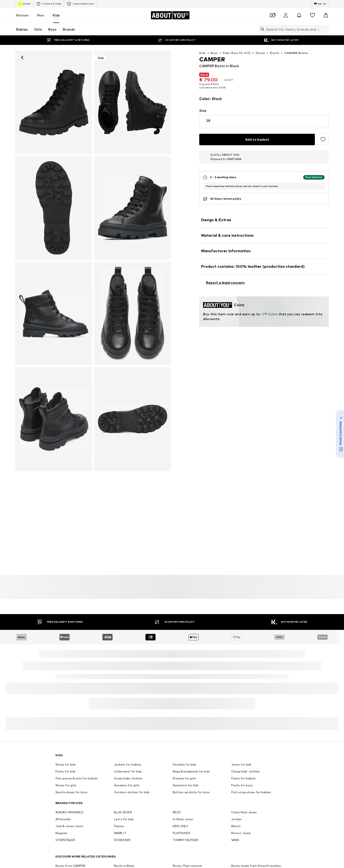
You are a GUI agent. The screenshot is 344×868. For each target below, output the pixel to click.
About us (66, 852)
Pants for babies (243, 670)
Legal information (215, 852)
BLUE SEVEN (123, 704)
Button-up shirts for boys (191, 683)
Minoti (236, 717)
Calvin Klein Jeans (244, 704)
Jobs (99, 852)
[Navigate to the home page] (170, 15)
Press (84, 852)
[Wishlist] (312, 15)
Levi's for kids (124, 710)
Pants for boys (242, 677)
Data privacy (154, 852)
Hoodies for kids (184, 656)
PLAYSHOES (182, 724)
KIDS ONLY (180, 717)
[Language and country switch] (320, 4)
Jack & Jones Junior (70, 717)
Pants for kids (65, 663)
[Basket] (326, 15)
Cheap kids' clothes (245, 663)
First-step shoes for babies (251, 683)
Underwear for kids (128, 663)
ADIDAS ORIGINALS (69, 704)
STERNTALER (65, 731)
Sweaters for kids (186, 677)
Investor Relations (124, 852)
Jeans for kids (241, 656)
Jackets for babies (128, 656)
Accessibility (245, 852)
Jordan (236, 710)
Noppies (61, 724)
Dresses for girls (184, 670)
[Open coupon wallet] (272, 15)
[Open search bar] (261, 29)
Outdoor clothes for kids (132, 683)
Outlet (24, 4)
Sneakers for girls (127, 677)
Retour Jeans (241, 724)
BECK (177, 704)
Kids (56, 15)
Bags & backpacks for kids (191, 663)
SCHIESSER (122, 731)
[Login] (286, 15)
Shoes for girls (66, 677)
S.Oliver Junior (183, 710)
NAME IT (120, 724)
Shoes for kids (66, 656)
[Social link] (60, 779)
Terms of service (183, 852)
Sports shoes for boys (71, 683)
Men (41, 15)
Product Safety (273, 852)
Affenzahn (63, 710)
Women (22, 15)
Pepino (119, 717)
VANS (235, 731)
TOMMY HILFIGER (185, 731)
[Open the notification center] (299, 15)
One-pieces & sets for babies (77, 670)
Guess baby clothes (128, 670)
